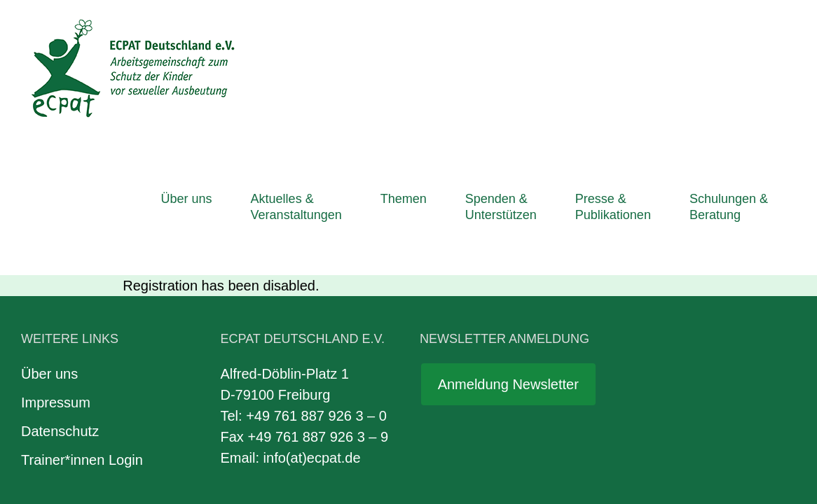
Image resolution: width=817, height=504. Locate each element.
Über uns (49, 239)
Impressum (56, 267)
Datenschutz (60, 296)
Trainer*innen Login (82, 325)
